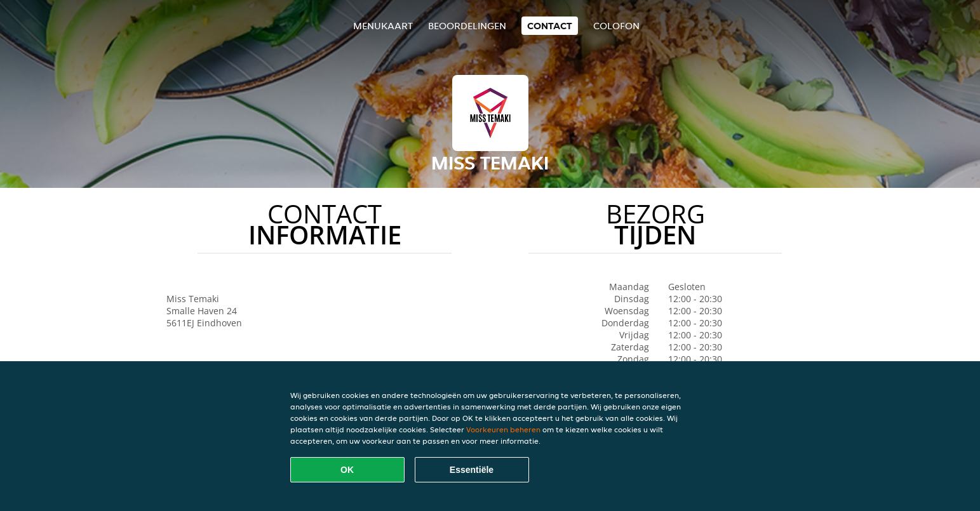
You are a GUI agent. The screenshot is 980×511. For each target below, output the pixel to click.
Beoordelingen (467, 26)
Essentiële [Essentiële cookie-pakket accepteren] (472, 470)
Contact (550, 26)
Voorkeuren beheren (503, 429)
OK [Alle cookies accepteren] (347, 470)
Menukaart (383, 26)
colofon (616, 26)
